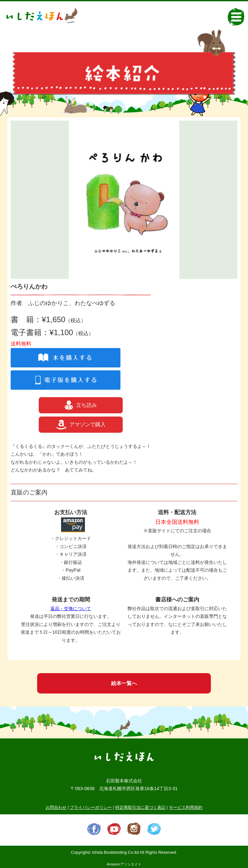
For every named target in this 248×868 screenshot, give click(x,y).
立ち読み (81, 405)
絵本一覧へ (124, 683)
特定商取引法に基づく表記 (140, 807)
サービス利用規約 (186, 807)
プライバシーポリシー (91, 807)
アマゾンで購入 (81, 425)
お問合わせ (56, 807)
